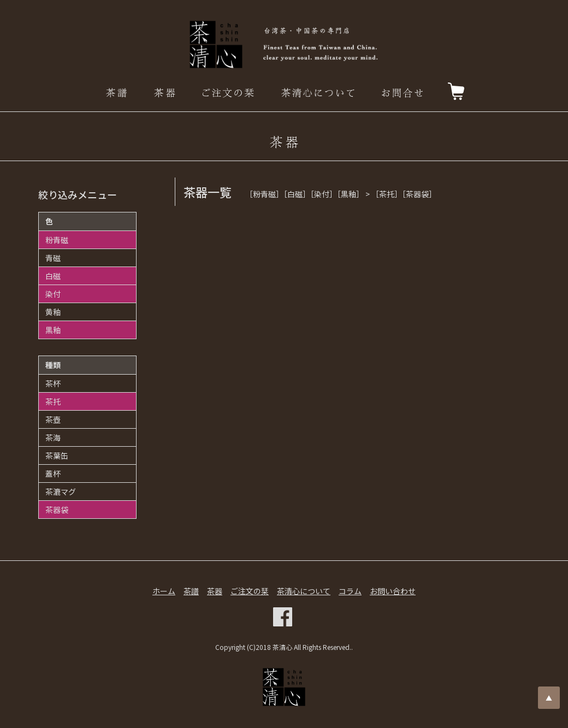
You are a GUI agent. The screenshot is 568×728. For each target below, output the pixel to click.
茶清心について (304, 591)
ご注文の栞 (250, 591)
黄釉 (53, 312)
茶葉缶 (57, 455)
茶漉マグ (61, 492)
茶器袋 (57, 510)
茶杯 (53, 383)
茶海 (53, 437)
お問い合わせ (393, 591)
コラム (350, 591)
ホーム (164, 591)
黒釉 (53, 330)
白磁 (53, 276)
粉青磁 (57, 240)
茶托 (53, 401)
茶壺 (53, 419)
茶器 (215, 591)
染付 (53, 294)
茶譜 (191, 591)
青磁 (53, 258)
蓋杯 (53, 474)
